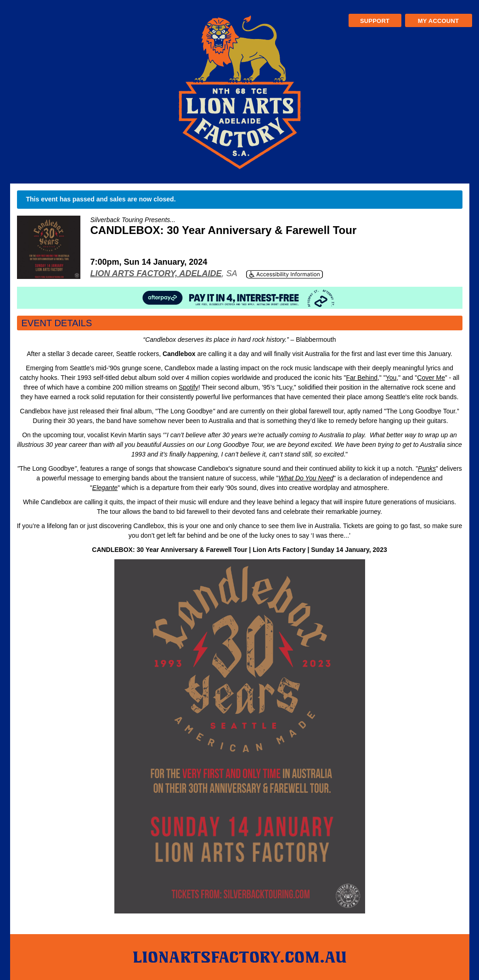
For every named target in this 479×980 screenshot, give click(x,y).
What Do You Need (306, 478)
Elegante (105, 488)
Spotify (189, 387)
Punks (427, 468)
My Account (438, 21)
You (391, 378)
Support (375, 21)
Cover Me (431, 378)
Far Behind (361, 378)
